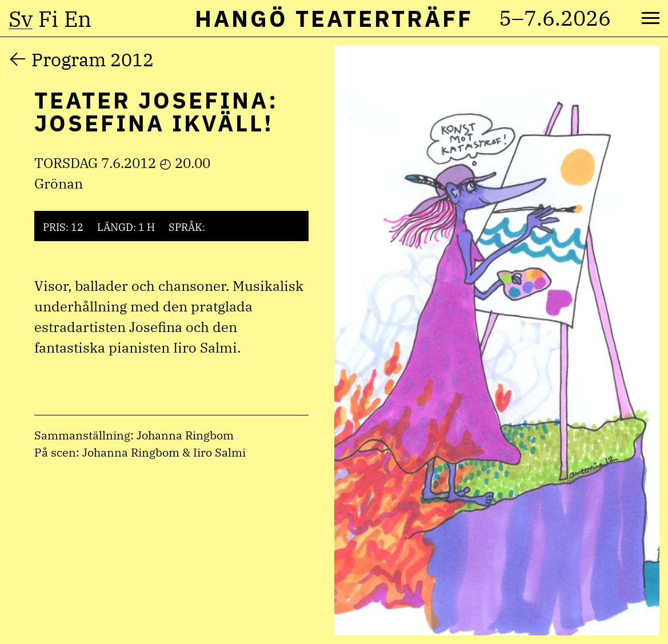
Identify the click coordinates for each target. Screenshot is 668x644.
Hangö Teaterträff (334, 18)
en (78, 19)
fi (48, 19)
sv (21, 19)
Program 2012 (93, 59)
